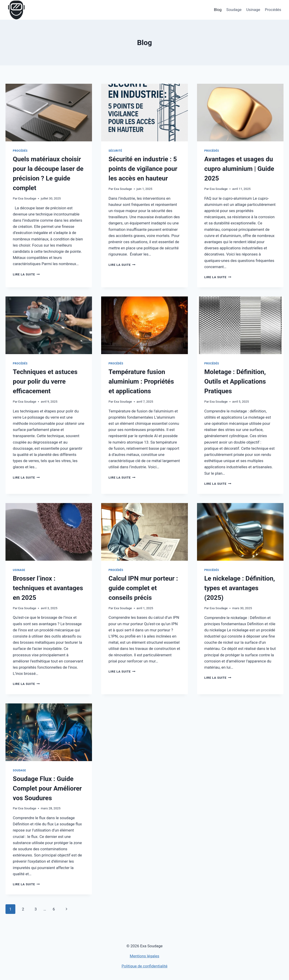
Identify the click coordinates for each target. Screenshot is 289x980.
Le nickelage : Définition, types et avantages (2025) (240, 588)
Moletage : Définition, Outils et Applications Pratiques (235, 381)
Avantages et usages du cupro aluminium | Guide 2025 (239, 169)
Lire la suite (26, 274)
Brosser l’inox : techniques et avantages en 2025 (48, 588)
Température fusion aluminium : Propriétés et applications (141, 381)
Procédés (273, 10)
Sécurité (115, 151)
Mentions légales (144, 956)
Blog (218, 10)
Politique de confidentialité (144, 966)
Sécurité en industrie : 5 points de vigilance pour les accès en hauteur (143, 169)
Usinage (253, 10)
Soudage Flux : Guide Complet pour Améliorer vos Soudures (47, 788)
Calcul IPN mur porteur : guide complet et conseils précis (143, 588)
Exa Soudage (27, 198)
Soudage (234, 10)
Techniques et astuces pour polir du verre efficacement (45, 381)
